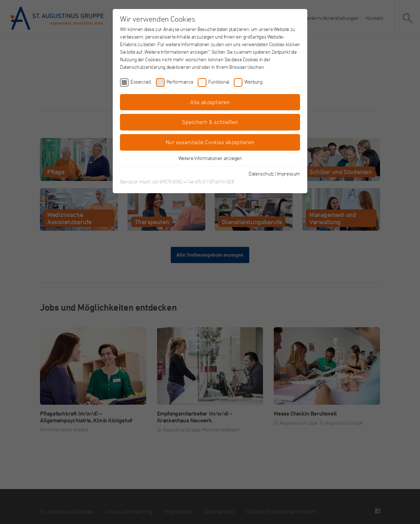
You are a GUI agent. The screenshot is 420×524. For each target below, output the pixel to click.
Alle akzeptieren (210, 102)
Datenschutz (261, 174)
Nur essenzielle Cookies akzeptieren (210, 142)
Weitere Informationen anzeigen (210, 158)
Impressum (289, 174)
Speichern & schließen (210, 122)
